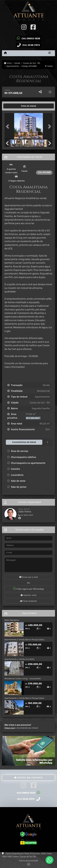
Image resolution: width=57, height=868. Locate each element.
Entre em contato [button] (29, 778)
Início (8, 63)
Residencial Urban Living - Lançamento (23, 679)
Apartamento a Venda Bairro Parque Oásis (24, 698)
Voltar (49, 66)
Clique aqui (10, 728)
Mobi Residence (12, 620)
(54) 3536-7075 (31, 45)
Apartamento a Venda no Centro (19, 659)
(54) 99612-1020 (31, 38)
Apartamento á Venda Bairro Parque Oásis (24, 640)
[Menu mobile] (5, 53)
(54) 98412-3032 (26, 515)
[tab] (13, 106)
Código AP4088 (29, 66)
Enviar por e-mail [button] (29, 577)
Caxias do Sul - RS (32, 63)
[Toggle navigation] (50, 53)
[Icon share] (24, 27)
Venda (17, 63)
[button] (8, 126)
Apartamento (13, 66)
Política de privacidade (29, 861)
